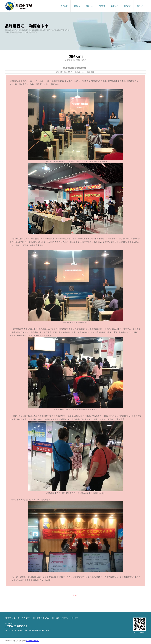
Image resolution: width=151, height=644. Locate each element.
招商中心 (140, 6)
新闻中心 (89, 6)
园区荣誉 (102, 6)
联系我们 (115, 6)
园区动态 (127, 6)
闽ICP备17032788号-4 (33, 641)
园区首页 (64, 6)
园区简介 (77, 6)
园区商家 (75, 618)
